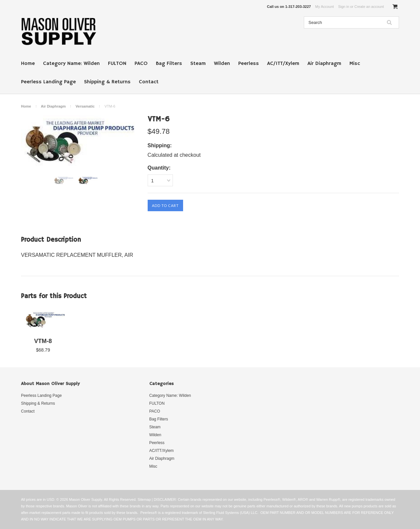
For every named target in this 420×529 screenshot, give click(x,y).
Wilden (222, 64)
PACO (141, 64)
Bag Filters (169, 64)
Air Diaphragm (324, 64)
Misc (355, 64)
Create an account (369, 7)
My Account (325, 7)
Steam (198, 64)
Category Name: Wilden (71, 64)
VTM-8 (43, 341)
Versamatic (85, 106)
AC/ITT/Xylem (283, 64)
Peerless (249, 64)
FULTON (117, 64)
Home (28, 64)
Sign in (344, 7)
